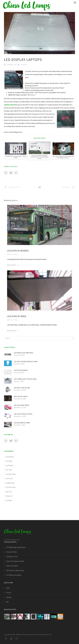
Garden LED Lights (12, 566)
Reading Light (10, 483)
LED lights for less (12, 557)
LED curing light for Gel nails (25, 379)
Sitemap (9, 597)
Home (8, 588)
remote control (9, 105)
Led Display (24, 65)
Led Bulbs (9, 500)
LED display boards (18, 251)
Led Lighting (10, 457)
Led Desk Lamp (10, 487)
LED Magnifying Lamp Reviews (16, 547)
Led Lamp (9, 470)
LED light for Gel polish (23, 414)
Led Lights (9, 461)
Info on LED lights (21, 397)
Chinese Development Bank (15, 561)
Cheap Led (9, 496)
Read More (11, 265)
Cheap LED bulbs (12, 552)
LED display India (17, 316)
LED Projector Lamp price (24, 353)
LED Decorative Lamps (22, 423)
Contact (9, 593)
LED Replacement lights (14, 575)
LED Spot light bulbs (22, 388)
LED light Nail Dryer (21, 405)
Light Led (9, 492)
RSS (7, 602)
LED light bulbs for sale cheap (26, 362)
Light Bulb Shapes (21, 370)
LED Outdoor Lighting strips (15, 570)
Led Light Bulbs (11, 474)
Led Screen (9, 478)
